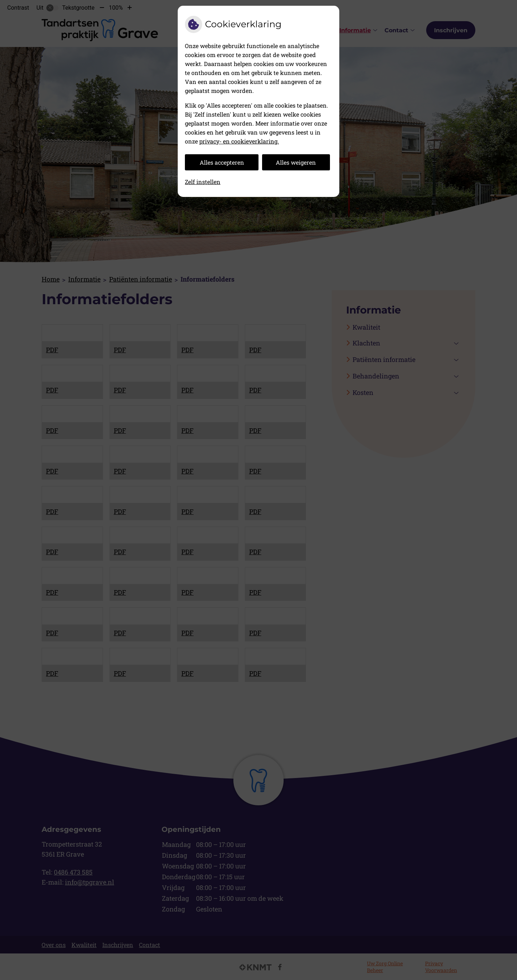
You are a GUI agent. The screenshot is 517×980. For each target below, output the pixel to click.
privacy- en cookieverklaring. (239, 141)
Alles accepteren (222, 162)
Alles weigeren (296, 162)
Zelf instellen (203, 182)
